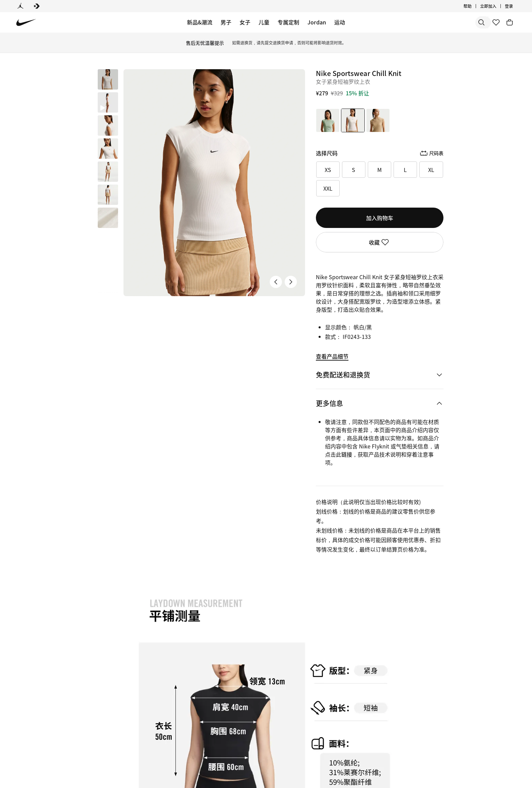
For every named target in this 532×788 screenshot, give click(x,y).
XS (328, 170)
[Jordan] (20, 6)
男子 (226, 22)
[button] (108, 102)
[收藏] (496, 22)
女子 (245, 22)
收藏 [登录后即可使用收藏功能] (380, 242)
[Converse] (37, 6)
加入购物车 (380, 218)
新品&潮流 (200, 22)
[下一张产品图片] (291, 282)
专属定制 (288, 22)
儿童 (264, 22)
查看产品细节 (332, 356)
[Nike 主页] (26, 23)
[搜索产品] (461, 22)
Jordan (317, 22)
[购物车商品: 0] (510, 22)
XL (431, 170)
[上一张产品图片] (276, 282)
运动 (340, 22)
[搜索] (434, 22)
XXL (328, 188)
